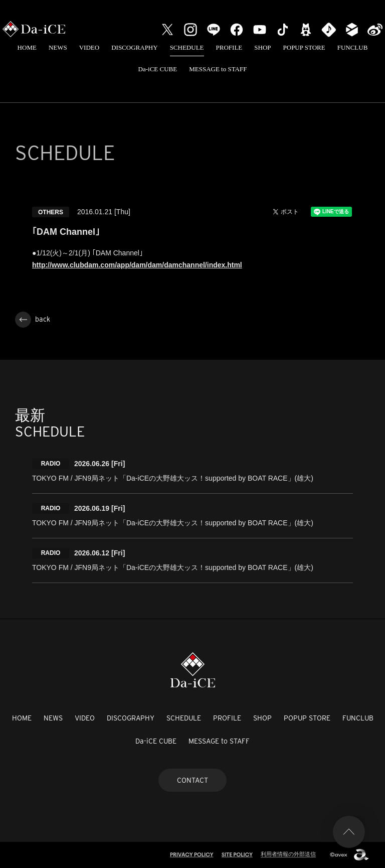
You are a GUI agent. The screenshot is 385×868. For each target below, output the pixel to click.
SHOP (262, 47)
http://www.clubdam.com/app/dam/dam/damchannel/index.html (137, 265)
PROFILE (229, 47)
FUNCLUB (353, 47)
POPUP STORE (304, 47)
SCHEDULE (187, 47)
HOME (27, 47)
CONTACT (192, 780)
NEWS (58, 47)
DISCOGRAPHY (134, 47)
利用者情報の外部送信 (288, 854)
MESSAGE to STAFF (218, 69)
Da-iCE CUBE (158, 69)
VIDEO (89, 47)
